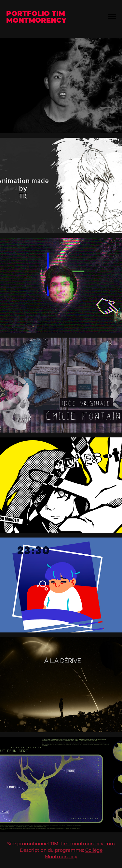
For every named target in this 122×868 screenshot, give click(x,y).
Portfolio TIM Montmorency (37, 17)
